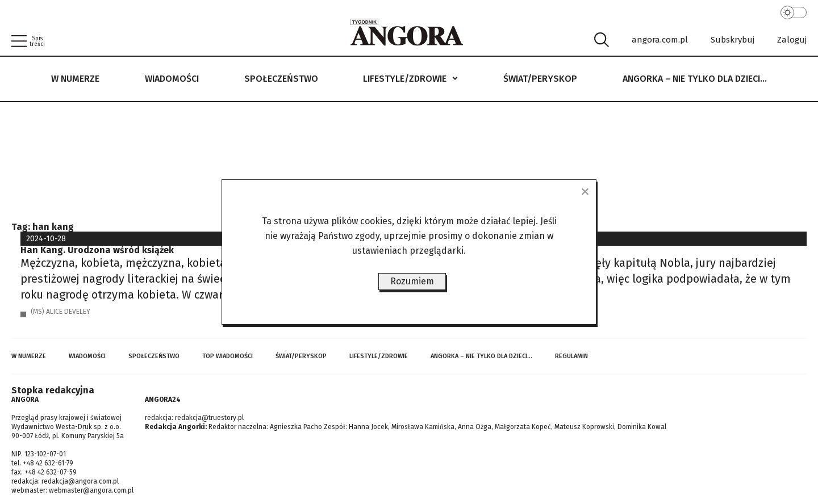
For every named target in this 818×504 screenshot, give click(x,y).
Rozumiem (412, 281)
